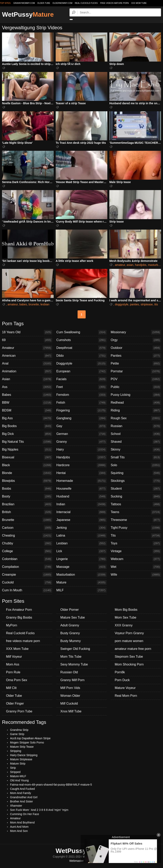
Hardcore (81, 465)
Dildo (81, 356)
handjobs (141, 265)
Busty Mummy (70, 641)
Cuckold (27, 582)
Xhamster (16, 806)
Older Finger (15, 703)
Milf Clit (11, 688)
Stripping (16, 751)
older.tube (44, 3)
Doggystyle (81, 364)
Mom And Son (19, 831)
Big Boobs (27, 426)
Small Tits (136, 457)
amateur (120, 265)
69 (27, 340)
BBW (27, 403)
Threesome (136, 520)
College (27, 551)
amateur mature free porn (133, 649)
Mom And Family (21, 793)
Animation (27, 371)
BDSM (27, 410)
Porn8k (120, 672)
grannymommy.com (24, 3)
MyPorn (12, 625)
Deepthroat (81, 348)
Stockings (136, 481)
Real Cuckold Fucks (86, 3)
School (136, 434)
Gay (81, 426)
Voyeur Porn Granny (129, 633)
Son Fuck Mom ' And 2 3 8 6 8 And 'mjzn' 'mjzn (39, 810)
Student (136, 489)
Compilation (27, 567)
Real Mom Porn (126, 696)
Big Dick (27, 434)
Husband (81, 496)
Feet (81, 387)
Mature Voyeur (125, 688)
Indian (81, 504)
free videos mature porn (114, 3)
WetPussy (28, 14)
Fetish (81, 403)
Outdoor (136, 348)
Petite (136, 364)
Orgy (136, 340)
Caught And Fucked (22, 789)
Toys (136, 543)
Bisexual (27, 457)
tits (156, 304)
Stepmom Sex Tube (129, 657)
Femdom (81, 395)
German (81, 434)
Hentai (81, 473)
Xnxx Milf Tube (71, 711)
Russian (136, 426)
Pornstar (136, 371)
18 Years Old (27, 332)
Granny (81, 442)
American (27, 356)
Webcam (136, 559)
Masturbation (81, 575)
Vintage (136, 551)
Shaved (136, 442)
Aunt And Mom (19, 827)
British (27, 512)
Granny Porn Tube (19, 711)
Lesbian (81, 543)
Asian (27, 379)
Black (27, 465)
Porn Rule (13, 672)
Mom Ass (13, 664)
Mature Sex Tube (73, 617)
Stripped (15, 772)
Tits (136, 536)
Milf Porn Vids (70, 688)
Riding (136, 410)
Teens (136, 512)
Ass (27, 387)
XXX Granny (124, 625)
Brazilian (27, 504)
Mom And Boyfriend (22, 822)
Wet (136, 567)
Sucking (136, 496)
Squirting (136, 473)
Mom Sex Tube (126, 617)
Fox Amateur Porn (19, 610)
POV (136, 379)
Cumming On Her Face (25, 814)
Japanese (81, 520)
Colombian (27, 559)
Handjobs (81, 457)
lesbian (45, 304)
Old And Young (19, 780)
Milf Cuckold (69, 703)
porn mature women (129, 641)
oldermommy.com (62, 3)
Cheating (27, 536)
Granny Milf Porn (72, 680)
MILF (81, 590)
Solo (136, 465)
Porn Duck (122, 680)
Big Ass (27, 418)
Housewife (81, 489)
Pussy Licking (136, 395)
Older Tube (14, 696)
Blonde (27, 473)
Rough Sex (136, 418)
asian (130, 265)
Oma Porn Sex (17, 680)
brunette (34, 304)
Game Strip (17, 734)
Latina (81, 536)
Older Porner (70, 610)
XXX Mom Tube (139, 3)
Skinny (136, 450)
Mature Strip (18, 764)
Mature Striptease (21, 759)
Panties (136, 356)
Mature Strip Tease (22, 747)
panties (134, 304)
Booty (27, 496)
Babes (27, 395)
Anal (27, 364)
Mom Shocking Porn (129, 664)
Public (136, 387)
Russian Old (69, 672)
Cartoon (27, 528)
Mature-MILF (18, 776)
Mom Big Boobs (126, 610)
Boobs (27, 489)
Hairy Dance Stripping (24, 755)
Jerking (81, 528)
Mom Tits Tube (71, 657)
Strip (13, 768)
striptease (147, 304)
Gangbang (81, 418)
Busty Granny (70, 633)
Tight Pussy (136, 528)
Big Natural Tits (27, 442)
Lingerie (81, 559)
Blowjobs (27, 481)
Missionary (136, 332)
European (81, 371)
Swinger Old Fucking (75, 649)
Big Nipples (27, 450)
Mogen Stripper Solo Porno (27, 742)
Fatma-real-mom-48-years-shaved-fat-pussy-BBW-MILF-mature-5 (51, 785)
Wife (136, 575)
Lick (81, 551)
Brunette (27, 520)
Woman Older (70, 696)
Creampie (27, 575)
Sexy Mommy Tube (74, 664)
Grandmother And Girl (24, 797)
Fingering (81, 410)
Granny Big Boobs (19, 617)
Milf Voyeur (14, 657)
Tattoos (136, 504)
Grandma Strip (19, 730)
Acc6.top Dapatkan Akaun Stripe (30, 738)
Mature (81, 582)
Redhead (136, 403)
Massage (81, 567)
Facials (81, 379)
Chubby (27, 543)
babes (23, 304)
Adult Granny (70, 625)
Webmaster (76, 861)
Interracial (81, 512)
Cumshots (81, 340)
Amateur (27, 348)
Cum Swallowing (81, 332)
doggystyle (122, 304)
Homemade (81, 481)
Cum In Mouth (27, 590)
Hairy (81, 450)
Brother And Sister (22, 801)
